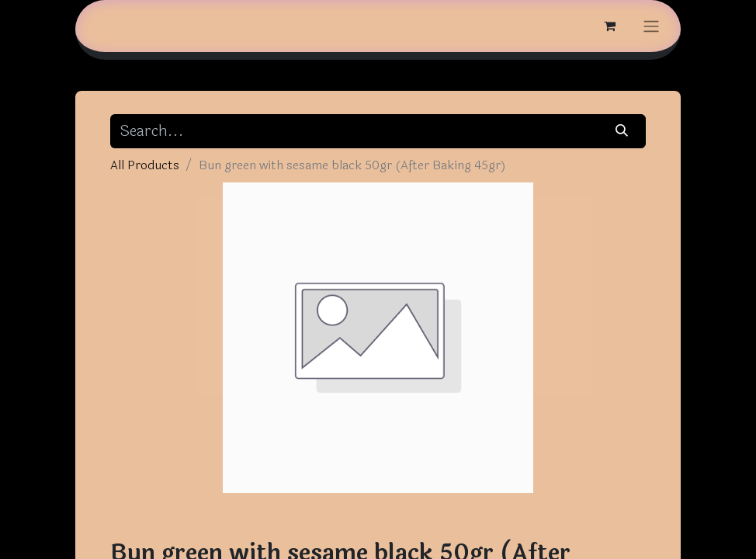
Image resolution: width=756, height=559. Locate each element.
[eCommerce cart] (609, 26)
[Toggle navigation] (651, 26)
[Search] (622, 131)
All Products (145, 165)
